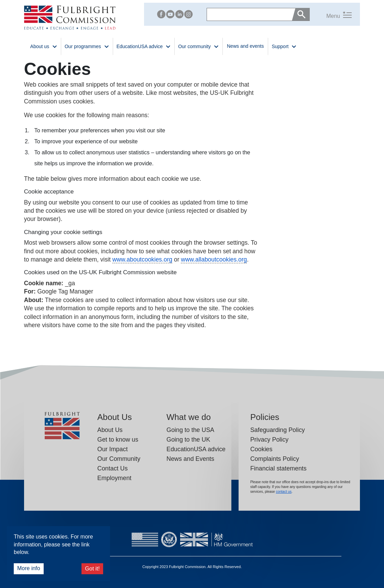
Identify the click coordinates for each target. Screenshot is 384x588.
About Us (110, 430)
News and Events (190, 459)
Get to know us (118, 440)
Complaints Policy (275, 459)
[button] (331, 14)
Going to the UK (188, 440)
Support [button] (284, 46)
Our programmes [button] (87, 46)
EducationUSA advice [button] (144, 46)
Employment (114, 478)
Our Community (119, 459)
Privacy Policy (269, 440)
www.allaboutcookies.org (214, 259)
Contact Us (112, 468)
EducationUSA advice (196, 449)
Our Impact (112, 449)
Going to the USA (190, 430)
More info (29, 568)
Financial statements (278, 468)
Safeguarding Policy (278, 430)
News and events (245, 46)
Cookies (261, 449)
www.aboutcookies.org (142, 259)
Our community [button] (199, 46)
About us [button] (44, 46)
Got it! (92, 569)
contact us (284, 492)
